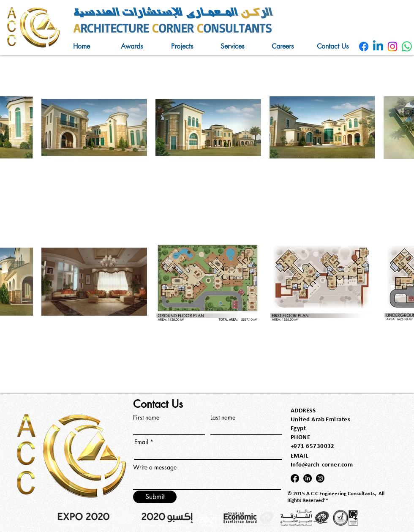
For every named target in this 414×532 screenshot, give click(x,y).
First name (146, 417)
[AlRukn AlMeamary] (364, 46)
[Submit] (155, 497)
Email (141, 442)
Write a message (155, 467)
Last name (223, 417)
